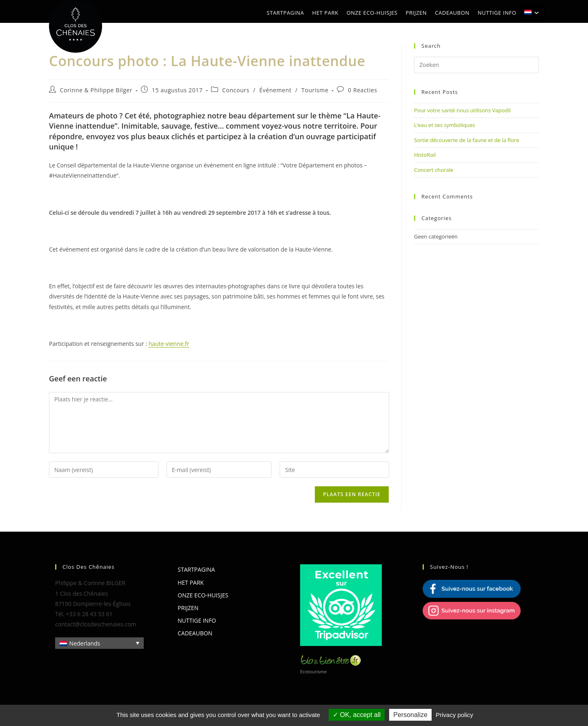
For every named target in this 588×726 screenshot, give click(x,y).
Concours (236, 90)
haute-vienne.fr (169, 344)
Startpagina (196, 569)
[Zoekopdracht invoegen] (477, 65)
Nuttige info (197, 620)
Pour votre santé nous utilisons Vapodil (462, 110)
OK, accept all (357, 715)
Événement (275, 90)
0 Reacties (363, 90)
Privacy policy (454, 715)
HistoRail (425, 155)
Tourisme (315, 90)
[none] (99, 643)
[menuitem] (533, 13)
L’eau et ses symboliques (445, 125)
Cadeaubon (195, 633)
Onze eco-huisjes (203, 595)
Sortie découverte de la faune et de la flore (467, 140)
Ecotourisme (313, 671)
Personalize (410, 715)
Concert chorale (434, 170)
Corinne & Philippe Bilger (96, 90)
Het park (191, 582)
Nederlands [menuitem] (85, 643)
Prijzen (188, 608)
